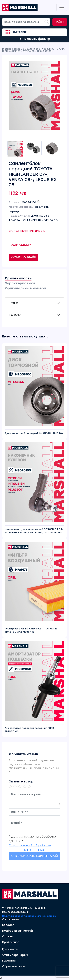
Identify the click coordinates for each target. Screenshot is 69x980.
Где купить (10, 949)
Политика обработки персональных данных (29, 916)
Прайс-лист (11, 942)
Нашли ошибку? (20, 245)
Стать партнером (15, 955)
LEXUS (13, 303)
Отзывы (8, 937)
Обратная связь (14, 967)
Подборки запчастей (17, 931)
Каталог (20, 32)
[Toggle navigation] (62, 7)
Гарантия (9, 961)
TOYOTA (15, 315)
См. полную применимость (27, 231)
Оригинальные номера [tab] (25, 288)
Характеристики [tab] (20, 283)
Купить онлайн (23, 257)
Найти (60, 22)
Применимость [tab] (18, 278)
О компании (11, 919)
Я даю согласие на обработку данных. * (33, 839)
